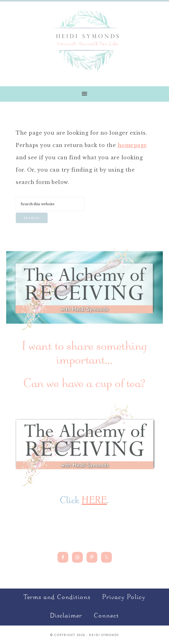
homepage (132, 145)
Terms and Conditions (57, 598)
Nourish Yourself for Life (85, 40)
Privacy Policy (124, 598)
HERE (94, 501)
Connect (106, 616)
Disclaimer (66, 616)
